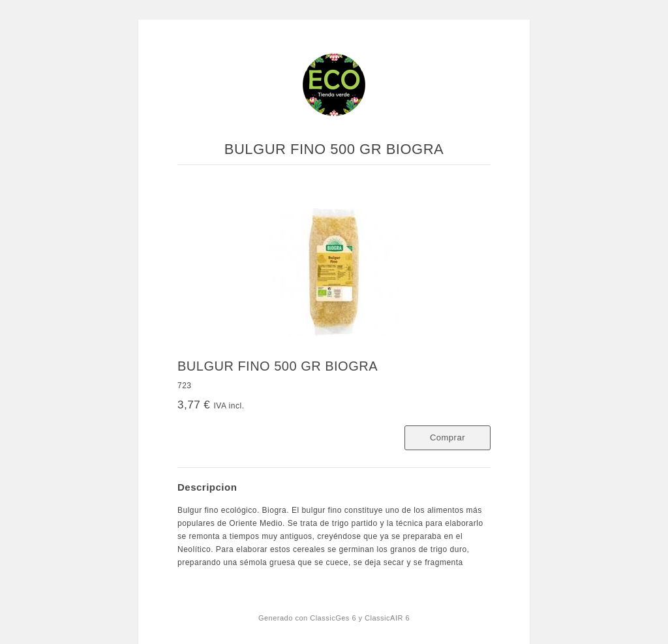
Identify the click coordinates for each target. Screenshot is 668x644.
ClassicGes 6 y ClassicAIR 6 (360, 618)
